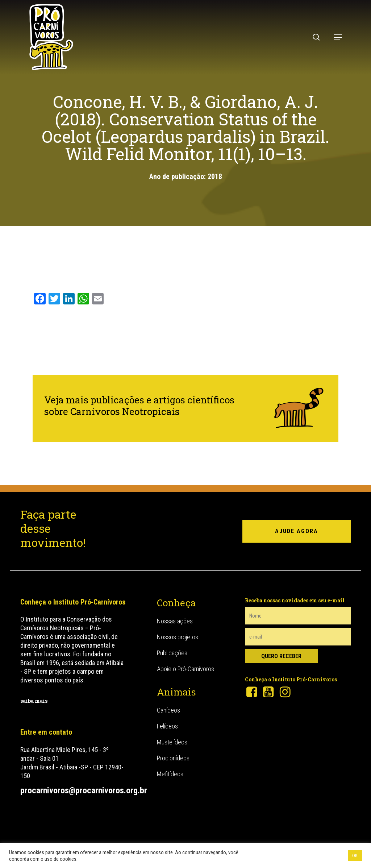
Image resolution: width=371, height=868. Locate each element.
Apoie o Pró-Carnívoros (185, 669)
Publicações (172, 653)
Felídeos (167, 726)
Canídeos (168, 710)
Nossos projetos (178, 637)
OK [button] (355, 855)
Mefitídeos (170, 774)
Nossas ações (175, 621)
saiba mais (34, 701)
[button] (338, 37)
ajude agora (297, 531)
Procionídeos (173, 758)
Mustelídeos (172, 742)
